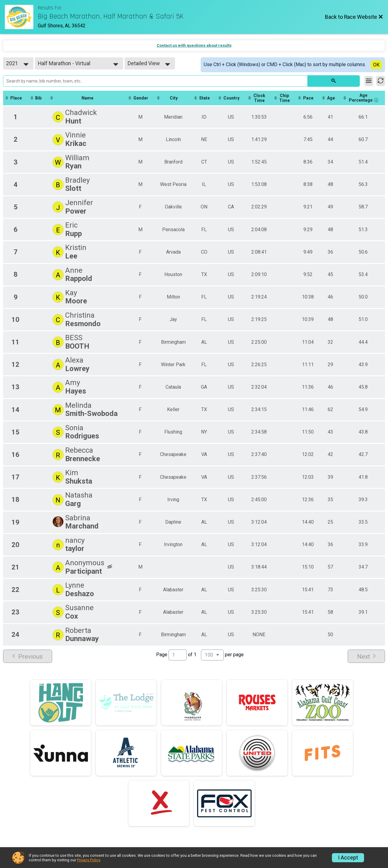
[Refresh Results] (381, 81)
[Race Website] (21, 17)
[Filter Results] (369, 81)
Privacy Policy (89, 860)
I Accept (348, 858)
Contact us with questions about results (194, 45)
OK (376, 65)
